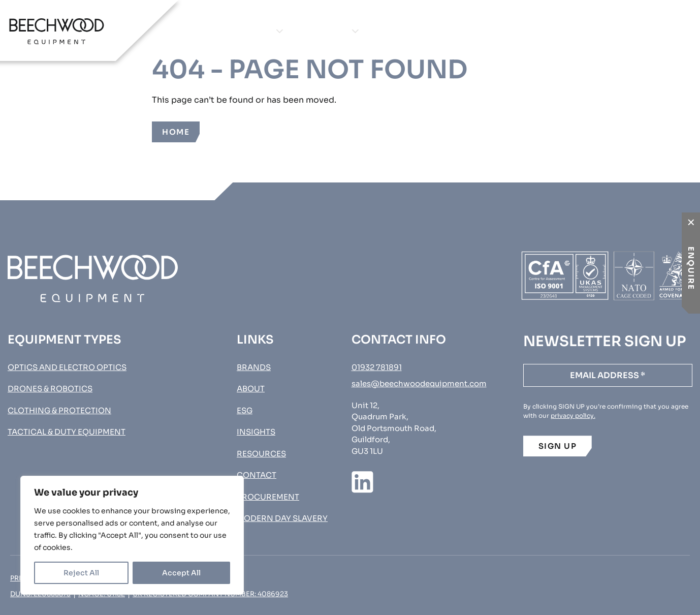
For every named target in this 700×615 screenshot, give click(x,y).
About (401, 31)
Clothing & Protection (59, 410)
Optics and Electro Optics (67, 367)
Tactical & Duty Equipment (67, 432)
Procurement (645, 31)
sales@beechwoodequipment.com (419, 383)
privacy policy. (573, 416)
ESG (245, 410)
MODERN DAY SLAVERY (282, 518)
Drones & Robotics (50, 389)
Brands (328, 31)
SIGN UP (558, 446)
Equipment (245, 31)
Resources (261, 454)
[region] (132, 535)
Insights (464, 31)
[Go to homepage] (57, 31)
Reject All (81, 573)
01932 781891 (377, 367)
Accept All (181, 573)
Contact (535, 31)
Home (176, 132)
